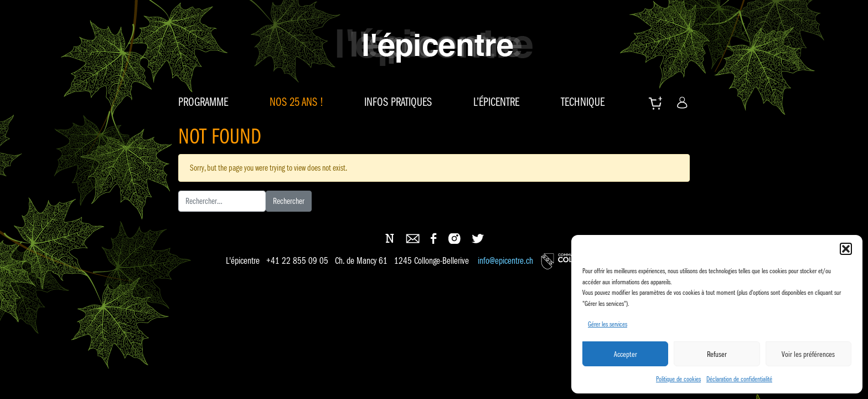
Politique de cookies (678, 379)
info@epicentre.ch (505, 261)
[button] (846, 249)
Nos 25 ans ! (296, 102)
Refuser (717, 354)
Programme (203, 102)
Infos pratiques (398, 102)
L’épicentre (496, 102)
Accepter (626, 354)
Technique (583, 102)
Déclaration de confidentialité (739, 379)
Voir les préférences (808, 354)
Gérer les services (608, 324)
